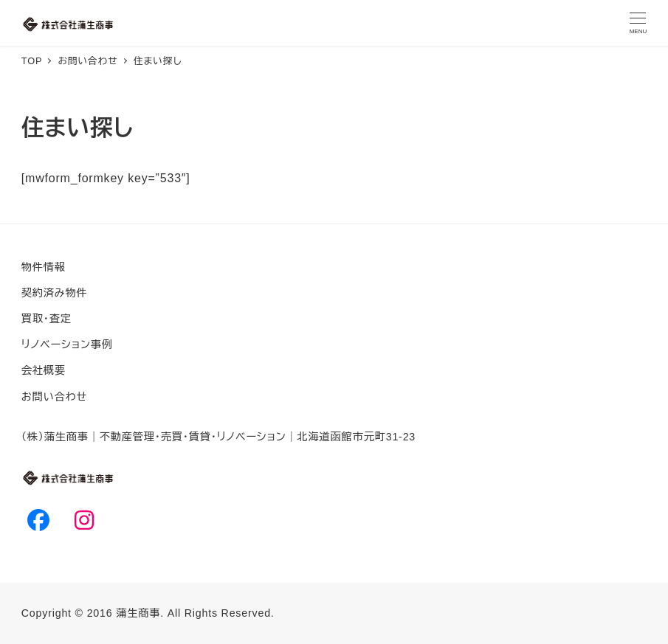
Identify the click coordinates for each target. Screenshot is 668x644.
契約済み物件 (55, 293)
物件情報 (44, 267)
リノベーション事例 (67, 344)
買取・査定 (47, 319)
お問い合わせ (54, 397)
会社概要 (44, 370)
